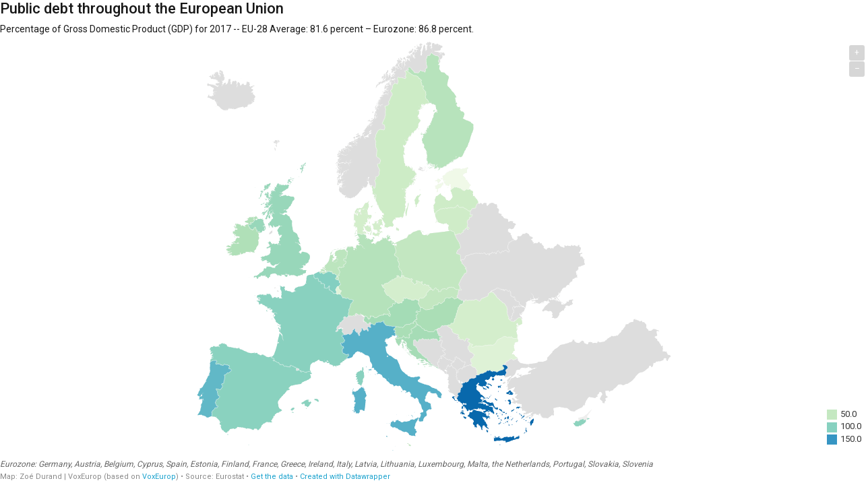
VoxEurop (159, 477)
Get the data (272, 477)
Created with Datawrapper (345, 477)
